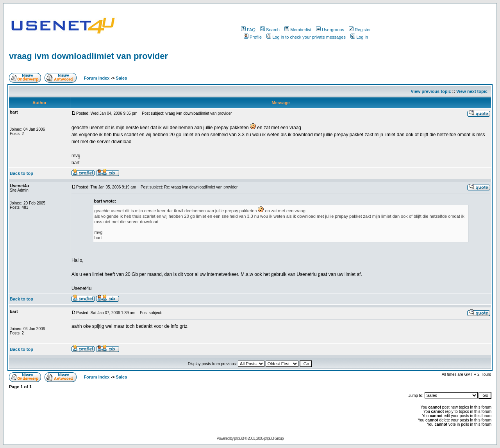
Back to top (21, 173)
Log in (359, 37)
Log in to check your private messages (306, 37)
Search (270, 30)
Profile (253, 37)
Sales (122, 78)
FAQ (248, 30)
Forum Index (96, 78)
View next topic (472, 91)
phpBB (239, 438)
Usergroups (330, 30)
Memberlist (298, 30)
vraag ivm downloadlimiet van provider (88, 56)
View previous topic (431, 91)
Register (360, 30)
